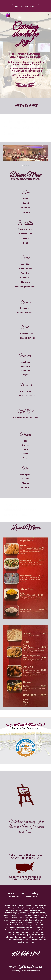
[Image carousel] (26, 156)
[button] (3, 15)
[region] (25, 6)
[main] (26, 34)
